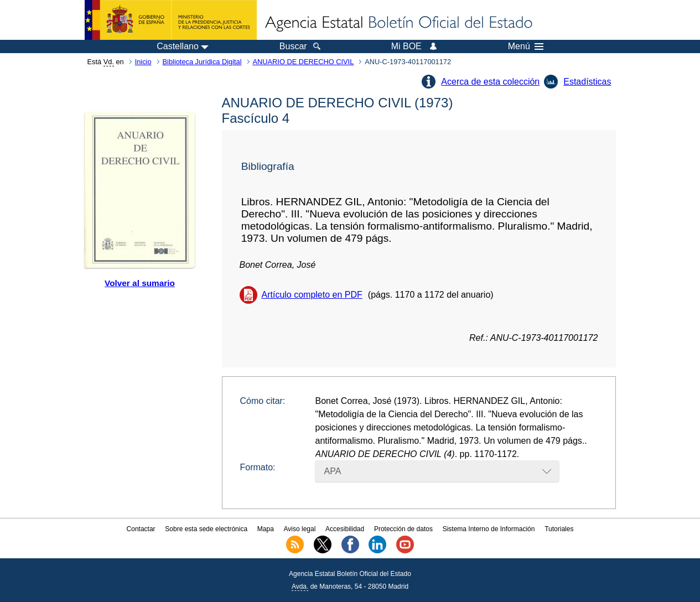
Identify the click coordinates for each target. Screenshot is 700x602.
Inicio (143, 62)
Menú (526, 46)
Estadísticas (587, 82)
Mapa (266, 529)
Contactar (141, 529)
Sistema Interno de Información (489, 529)
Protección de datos (403, 529)
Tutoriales (559, 529)
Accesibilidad (345, 529)
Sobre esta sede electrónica (206, 529)
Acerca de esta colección (490, 82)
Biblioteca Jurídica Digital (202, 62)
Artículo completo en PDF (312, 295)
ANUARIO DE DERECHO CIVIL (304, 62)
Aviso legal (300, 529)
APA (333, 471)
